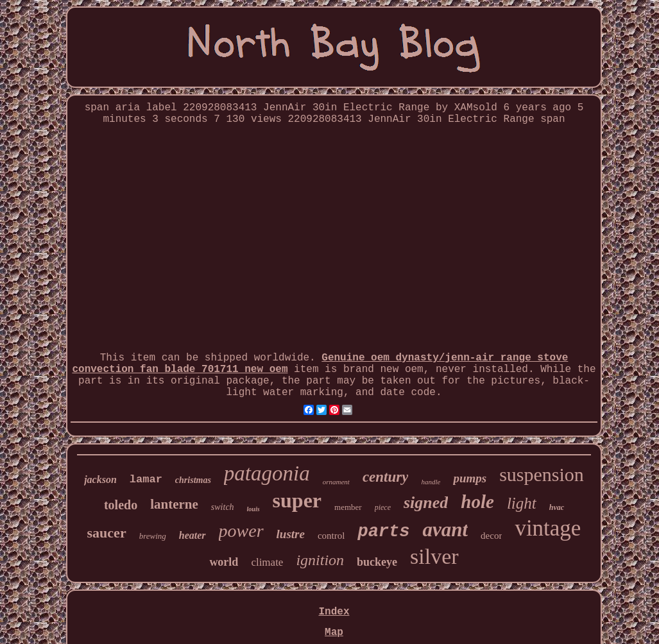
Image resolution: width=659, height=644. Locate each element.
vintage (548, 528)
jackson (100, 479)
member (348, 507)
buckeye (377, 562)
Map (334, 632)
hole (477, 502)
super (297, 500)
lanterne (174, 504)
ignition (320, 560)
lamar (146, 479)
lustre (291, 534)
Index (334, 612)
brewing (153, 536)
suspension (542, 474)
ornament (336, 482)
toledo (121, 505)
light (522, 503)
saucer (107, 533)
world (224, 562)
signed (426, 503)
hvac (557, 507)
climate (267, 562)
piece (383, 507)
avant (445, 530)
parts (383, 532)
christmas (193, 480)
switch (223, 507)
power (241, 531)
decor (491, 536)
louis (253, 509)
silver (434, 556)
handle (431, 482)
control (331, 536)
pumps (470, 478)
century (386, 477)
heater (193, 535)
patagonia (267, 473)
